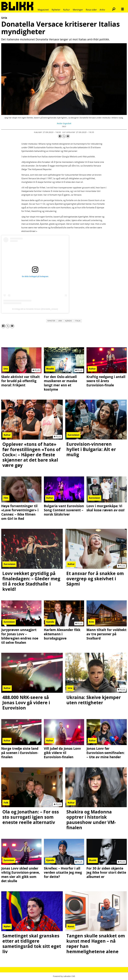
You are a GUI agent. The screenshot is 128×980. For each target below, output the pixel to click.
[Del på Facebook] (60, 136)
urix (60, 321)
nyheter (51, 321)
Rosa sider (91, 10)
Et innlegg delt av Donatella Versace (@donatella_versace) (35, 309)
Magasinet (43, 10)
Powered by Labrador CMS (64, 976)
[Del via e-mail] (68, 136)
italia (78, 321)
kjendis (68, 321)
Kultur (66, 10)
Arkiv (102, 10)
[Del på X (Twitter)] (64, 136)
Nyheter (56, 10)
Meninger (78, 10)
